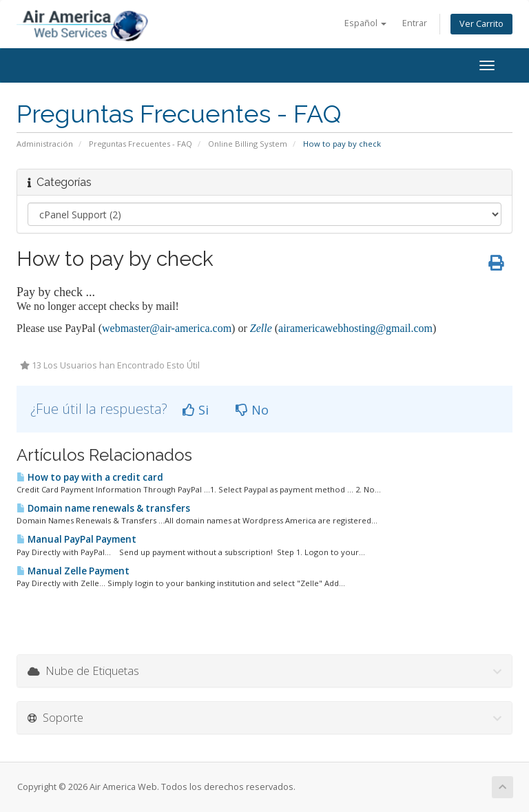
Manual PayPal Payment (76, 539)
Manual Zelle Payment (73, 571)
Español (365, 23)
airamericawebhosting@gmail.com (355, 328)
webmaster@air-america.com (167, 328)
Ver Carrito (481, 24)
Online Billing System (248, 144)
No (252, 410)
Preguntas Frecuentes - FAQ (141, 144)
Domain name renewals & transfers (103, 508)
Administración (45, 144)
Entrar (415, 23)
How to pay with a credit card (90, 477)
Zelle (261, 328)
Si (196, 410)
